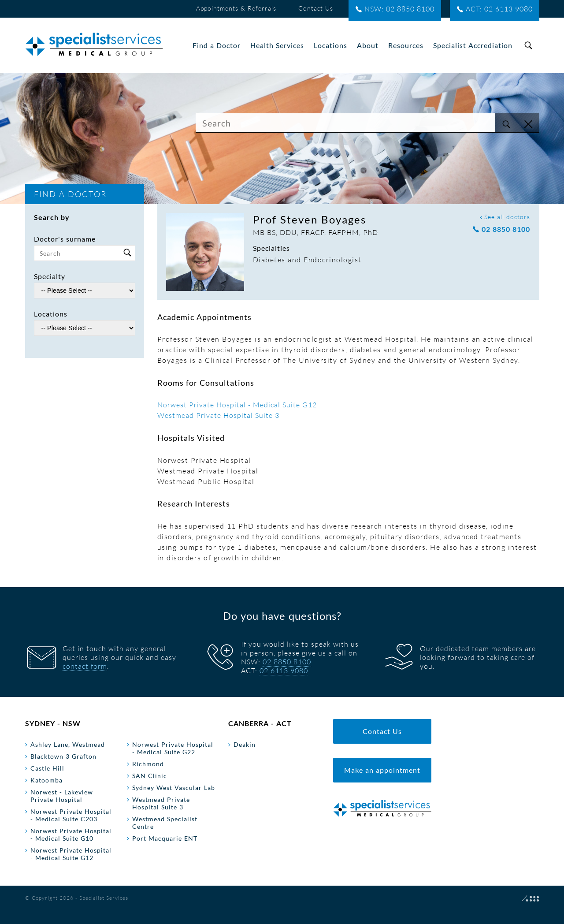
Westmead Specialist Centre (165, 823)
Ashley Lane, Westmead (68, 744)
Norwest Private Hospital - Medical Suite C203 (71, 815)
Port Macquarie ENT (165, 838)
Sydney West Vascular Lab (174, 788)
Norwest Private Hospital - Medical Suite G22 (173, 748)
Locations (51, 314)
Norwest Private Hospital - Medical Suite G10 (71, 835)
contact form (85, 666)
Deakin (245, 744)
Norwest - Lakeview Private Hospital (62, 796)
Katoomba (46, 780)
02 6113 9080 (284, 671)
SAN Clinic (150, 776)
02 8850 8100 (501, 229)
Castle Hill (47, 768)
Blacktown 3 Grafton (63, 756)
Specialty (50, 276)
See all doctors (505, 217)
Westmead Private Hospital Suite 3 (218, 415)
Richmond (148, 764)
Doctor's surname (65, 239)
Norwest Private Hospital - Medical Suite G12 (237, 405)
